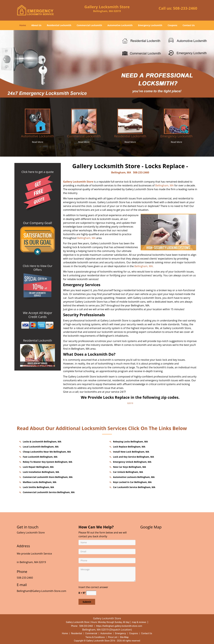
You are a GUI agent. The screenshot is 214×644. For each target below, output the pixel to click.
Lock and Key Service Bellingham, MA (134, 457)
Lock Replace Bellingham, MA (129, 447)
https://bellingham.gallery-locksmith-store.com (119, 626)
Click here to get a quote (38, 172)
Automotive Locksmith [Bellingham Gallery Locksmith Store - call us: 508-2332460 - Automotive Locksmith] (38, 136)
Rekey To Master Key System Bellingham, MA (47, 462)
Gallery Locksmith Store (78, 182)
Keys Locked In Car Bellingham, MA (132, 482)
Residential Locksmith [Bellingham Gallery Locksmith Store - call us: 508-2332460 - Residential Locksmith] (130, 136)
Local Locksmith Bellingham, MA (41, 447)
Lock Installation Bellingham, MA (41, 472)
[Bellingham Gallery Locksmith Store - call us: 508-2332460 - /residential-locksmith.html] (130, 121)
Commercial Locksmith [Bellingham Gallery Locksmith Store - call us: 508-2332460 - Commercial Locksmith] (84, 136)
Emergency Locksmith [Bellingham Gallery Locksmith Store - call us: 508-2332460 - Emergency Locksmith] (176, 136)
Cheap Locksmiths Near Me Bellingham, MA (47, 452)
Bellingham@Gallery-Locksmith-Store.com (41, 591)
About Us (36, 25)
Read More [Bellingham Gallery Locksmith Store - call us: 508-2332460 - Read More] (38, 142)
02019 (130, 403)
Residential (77, 633)
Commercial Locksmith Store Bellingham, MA (48, 477)
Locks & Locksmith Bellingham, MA (42, 442)
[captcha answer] (91, 593)
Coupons (172, 25)
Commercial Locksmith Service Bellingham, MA (49, 492)
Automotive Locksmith (120, 25)
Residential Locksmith (59, 25)
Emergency (120, 633)
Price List (113, 637)
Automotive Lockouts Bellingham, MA (134, 477)
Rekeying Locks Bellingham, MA (130, 442)
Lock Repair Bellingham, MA (38, 467)
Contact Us (189, 25)
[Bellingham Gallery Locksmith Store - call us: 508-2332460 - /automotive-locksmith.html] (38, 121)
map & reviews (139, 622)
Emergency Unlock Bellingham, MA (132, 462)
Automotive (106, 633)
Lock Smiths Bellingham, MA (38, 487)
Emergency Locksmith (150, 25)
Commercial (91, 633)
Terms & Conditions (95, 637)
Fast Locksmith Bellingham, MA (40, 457)
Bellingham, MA (121, 172)
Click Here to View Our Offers (38, 268)
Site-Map (124, 637)
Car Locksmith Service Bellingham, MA (134, 487)
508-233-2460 (185, 8)
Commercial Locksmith (89, 25)
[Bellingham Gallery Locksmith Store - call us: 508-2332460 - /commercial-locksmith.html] (84, 121)
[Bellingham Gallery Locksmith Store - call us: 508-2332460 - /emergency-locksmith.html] (176, 121)
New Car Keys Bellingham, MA (129, 467)
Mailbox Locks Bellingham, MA (40, 482)
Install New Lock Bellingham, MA (131, 452)
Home (23, 25)
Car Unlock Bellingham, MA (128, 472)
